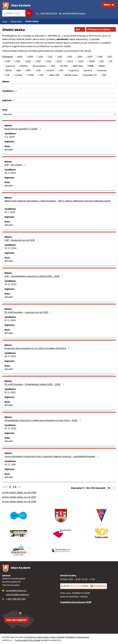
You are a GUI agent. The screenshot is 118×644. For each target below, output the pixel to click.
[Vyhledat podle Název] (59, 86)
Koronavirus (40, 66)
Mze (19, 70)
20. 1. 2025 (10, 212)
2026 (92, 61)
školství (88, 70)
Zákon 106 (54, 75)
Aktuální (9, 150)
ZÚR (104, 75)
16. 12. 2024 (10, 320)
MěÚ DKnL (78, 66)
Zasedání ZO (90, 75)
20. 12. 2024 (10, 248)
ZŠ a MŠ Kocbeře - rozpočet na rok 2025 (29, 312)
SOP (8, 75)
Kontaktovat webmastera (37, 637)
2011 (50, 57)
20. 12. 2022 (10, 428)
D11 (111, 61)
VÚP (41, 75)
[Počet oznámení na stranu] (111, 488)
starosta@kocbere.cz (17, 595)
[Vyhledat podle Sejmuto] (59, 105)
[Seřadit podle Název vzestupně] (11, 81)
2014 (80, 57)
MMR (91, 66)
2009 (30, 57)
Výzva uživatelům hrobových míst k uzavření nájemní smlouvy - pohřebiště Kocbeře (52, 456)
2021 (38, 61)
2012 (60, 57)
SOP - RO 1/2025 (15, 165)
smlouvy (102, 70)
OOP (38, 70)
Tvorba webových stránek (27, 640)
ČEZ (102, 61)
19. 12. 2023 (10, 392)
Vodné (19, 75)
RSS (80, 29)
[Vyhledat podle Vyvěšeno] (59, 96)
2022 (49, 61)
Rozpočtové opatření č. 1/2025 (23, 129)
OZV (61, 70)
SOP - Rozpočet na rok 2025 (22, 240)
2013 (70, 57)
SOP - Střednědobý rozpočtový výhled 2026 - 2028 (34, 276)
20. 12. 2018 (10, 464)
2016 (100, 57)
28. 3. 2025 (10, 173)
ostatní (50, 70)
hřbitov (24, 66)
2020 (28, 61)
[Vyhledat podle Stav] (59, 114)
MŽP (29, 70)
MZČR (8, 70)
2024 (70, 61)
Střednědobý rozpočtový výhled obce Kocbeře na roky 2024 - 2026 (43, 420)
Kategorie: (8, 56)
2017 (110, 57)
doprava (10, 66)
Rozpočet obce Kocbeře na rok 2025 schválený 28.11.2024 (38, 348)
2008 (20, 57)
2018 (8, 61)
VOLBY (31, 75)
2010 (41, 57)
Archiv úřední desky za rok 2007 (19, 497)
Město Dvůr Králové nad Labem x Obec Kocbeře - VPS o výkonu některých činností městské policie (57, 202)
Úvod (5, 21)
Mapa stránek (57, 637)
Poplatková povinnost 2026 (76, 602)
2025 (81, 61)
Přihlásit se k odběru (101, 29)
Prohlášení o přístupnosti (77, 637)
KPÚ (53, 66)
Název (6, 81)
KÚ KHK (64, 66)
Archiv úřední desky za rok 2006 (19, 502)
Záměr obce (71, 75)
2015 (90, 57)
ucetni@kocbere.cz (16, 591)
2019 (18, 61)
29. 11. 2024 (10, 356)
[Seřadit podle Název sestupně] (11, 82)
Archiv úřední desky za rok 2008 (19, 492)
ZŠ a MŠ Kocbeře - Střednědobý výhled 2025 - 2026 (35, 384)
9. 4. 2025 (10, 137)
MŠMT (102, 66)
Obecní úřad (16, 21)
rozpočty (74, 70)
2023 (59, 61)
